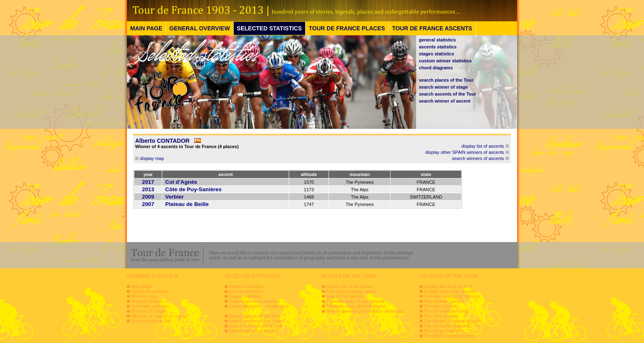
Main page (141, 286)
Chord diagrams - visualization (259, 306)
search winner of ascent (445, 101)
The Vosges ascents (444, 331)
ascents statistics (438, 47)
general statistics (437, 40)
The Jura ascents (441, 316)
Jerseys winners (147, 301)
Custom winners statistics (254, 301)
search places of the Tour (446, 80)
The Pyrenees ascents (446, 311)
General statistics (246, 286)
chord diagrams (436, 68)
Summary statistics (150, 306)
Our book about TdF (151, 321)
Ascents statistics (246, 291)
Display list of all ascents (448, 286)
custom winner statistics (445, 61)
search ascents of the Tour (447, 94)
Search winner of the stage (256, 321)
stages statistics (437, 54)
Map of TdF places (345, 296)
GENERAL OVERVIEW (199, 28)
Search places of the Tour (254, 316)
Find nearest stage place (351, 291)
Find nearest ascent (444, 301)
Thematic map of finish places (356, 306)
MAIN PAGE (146, 28)
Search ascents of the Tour (256, 326)
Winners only (144, 296)
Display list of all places (350, 286)
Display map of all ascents (450, 291)
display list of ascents (483, 146)
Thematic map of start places (355, 301)
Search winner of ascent (253, 331)
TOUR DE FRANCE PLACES (347, 28)
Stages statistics (245, 296)
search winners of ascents (478, 158)
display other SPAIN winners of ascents (465, 152)
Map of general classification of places (364, 311)
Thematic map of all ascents (452, 296)
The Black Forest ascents (449, 336)
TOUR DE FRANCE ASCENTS (432, 28)
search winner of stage (443, 87)
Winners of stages (149, 311)
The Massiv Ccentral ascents (453, 321)
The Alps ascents (441, 306)
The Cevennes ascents (447, 326)
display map (152, 158)
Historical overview (150, 291)
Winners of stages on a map (159, 316)
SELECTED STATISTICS (269, 28)
